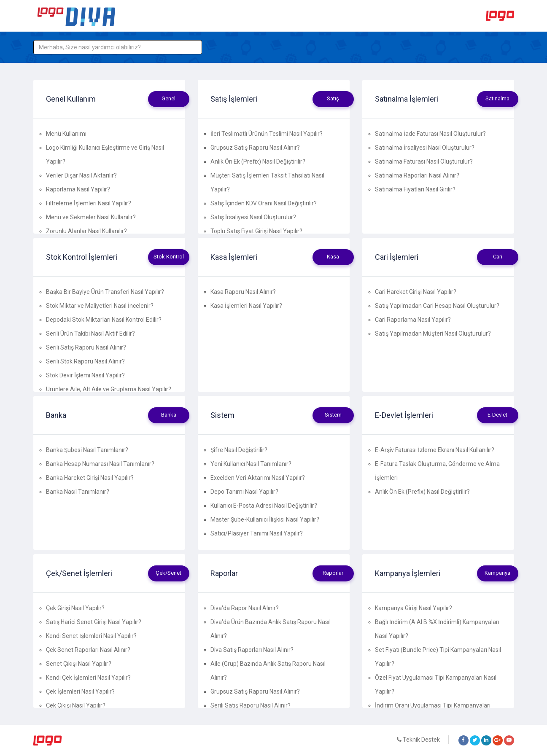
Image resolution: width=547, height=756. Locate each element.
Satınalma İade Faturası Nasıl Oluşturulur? (430, 134)
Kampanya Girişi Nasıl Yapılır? (414, 608)
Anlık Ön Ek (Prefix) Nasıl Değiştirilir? (258, 161)
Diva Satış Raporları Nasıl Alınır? (252, 650)
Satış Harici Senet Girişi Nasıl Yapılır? (94, 622)
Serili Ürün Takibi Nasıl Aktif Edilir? (90, 334)
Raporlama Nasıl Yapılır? (78, 189)
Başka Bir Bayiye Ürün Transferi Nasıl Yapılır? (105, 292)
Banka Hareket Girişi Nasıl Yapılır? (90, 478)
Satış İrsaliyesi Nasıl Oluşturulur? (253, 217)
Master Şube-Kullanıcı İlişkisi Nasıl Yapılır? (265, 519)
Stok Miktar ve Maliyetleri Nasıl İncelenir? (100, 306)
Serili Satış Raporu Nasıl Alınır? (86, 347)
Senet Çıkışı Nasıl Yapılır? (79, 664)
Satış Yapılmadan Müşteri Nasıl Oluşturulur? (433, 334)
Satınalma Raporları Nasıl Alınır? (417, 175)
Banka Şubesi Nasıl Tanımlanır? (87, 450)
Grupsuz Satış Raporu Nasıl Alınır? (255, 148)
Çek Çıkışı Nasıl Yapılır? (76, 705)
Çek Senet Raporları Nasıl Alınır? (88, 650)
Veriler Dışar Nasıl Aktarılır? (81, 175)
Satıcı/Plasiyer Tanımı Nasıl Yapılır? (257, 533)
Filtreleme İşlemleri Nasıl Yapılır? (89, 203)
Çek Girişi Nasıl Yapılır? (75, 608)
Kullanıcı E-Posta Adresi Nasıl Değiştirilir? (264, 506)
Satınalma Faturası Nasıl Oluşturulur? (424, 161)
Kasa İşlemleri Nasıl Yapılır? (246, 306)
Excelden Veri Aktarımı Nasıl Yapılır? (258, 478)
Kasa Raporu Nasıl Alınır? (243, 292)
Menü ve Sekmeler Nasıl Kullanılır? (91, 217)
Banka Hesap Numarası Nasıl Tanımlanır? (100, 464)
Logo (500, 16)
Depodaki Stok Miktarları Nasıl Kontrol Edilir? (104, 320)
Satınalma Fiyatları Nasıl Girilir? (415, 189)
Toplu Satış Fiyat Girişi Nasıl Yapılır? (256, 231)
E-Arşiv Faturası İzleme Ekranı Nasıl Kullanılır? (435, 450)
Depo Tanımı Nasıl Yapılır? (244, 492)
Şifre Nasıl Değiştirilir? (239, 450)
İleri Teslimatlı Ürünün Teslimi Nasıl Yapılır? (267, 134)
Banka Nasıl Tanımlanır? (78, 492)
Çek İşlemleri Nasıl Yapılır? (80, 691)
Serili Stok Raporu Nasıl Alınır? (85, 361)
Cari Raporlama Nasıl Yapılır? (413, 320)
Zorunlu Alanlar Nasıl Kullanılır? (86, 231)
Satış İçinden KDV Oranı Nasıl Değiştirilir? (264, 203)
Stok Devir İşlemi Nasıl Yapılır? (85, 375)
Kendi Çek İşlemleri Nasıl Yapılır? (88, 678)
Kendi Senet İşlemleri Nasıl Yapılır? (91, 636)
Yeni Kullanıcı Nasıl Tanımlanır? (251, 464)
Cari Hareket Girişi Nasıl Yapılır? (416, 292)
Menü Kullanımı (66, 134)
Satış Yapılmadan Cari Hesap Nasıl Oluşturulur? (437, 306)
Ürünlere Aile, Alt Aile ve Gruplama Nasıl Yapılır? (109, 389)
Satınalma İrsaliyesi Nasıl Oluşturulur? (425, 148)
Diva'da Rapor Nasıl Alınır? (245, 608)
